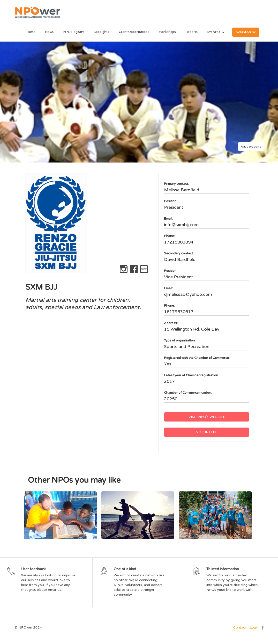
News (49, 32)
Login (254, 627)
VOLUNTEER (207, 432)
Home (31, 32)
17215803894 (179, 242)
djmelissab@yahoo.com (188, 294)
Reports (192, 32)
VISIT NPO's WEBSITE (207, 417)
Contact (240, 627)
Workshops (167, 32)
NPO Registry (74, 32)
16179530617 (179, 312)
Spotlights (101, 32)
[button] (214, 32)
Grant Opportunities (134, 32)
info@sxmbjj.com (181, 225)
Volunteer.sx (246, 32)
